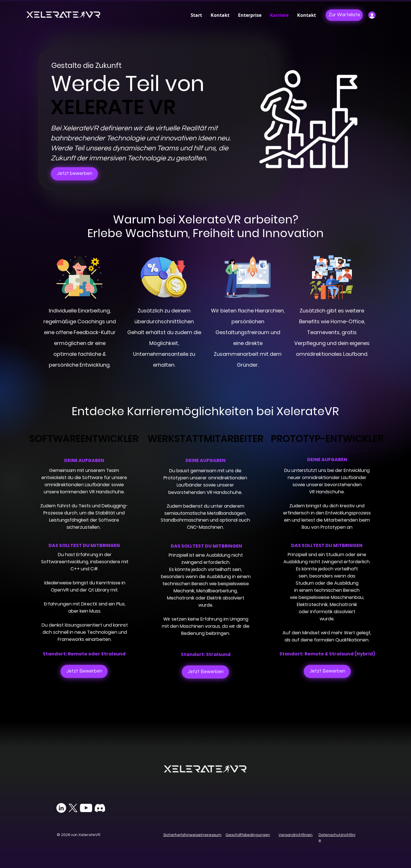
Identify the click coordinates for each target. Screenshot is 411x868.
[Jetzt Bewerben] (84, 671)
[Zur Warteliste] (344, 15)
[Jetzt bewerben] (74, 174)
